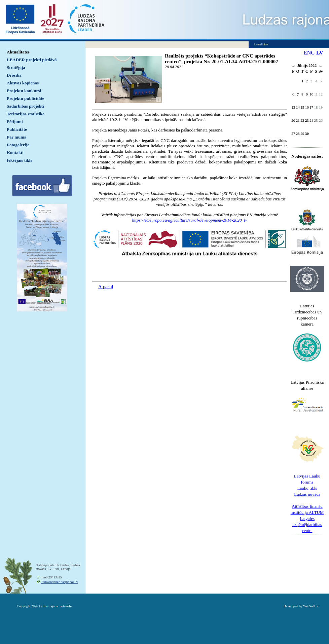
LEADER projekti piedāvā (32, 60)
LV (320, 53)
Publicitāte (17, 129)
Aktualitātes (18, 52)
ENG (309, 53)
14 (298, 107)
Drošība (14, 75)
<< (293, 66)
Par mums (16, 137)
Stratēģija (16, 67)
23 (307, 120)
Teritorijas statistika (26, 114)
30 (307, 134)
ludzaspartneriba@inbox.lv (59, 582)
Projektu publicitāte (25, 98)
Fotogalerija (18, 145)
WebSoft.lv (311, 606)
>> (321, 66)
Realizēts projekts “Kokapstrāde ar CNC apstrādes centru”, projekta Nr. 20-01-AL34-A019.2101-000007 (222, 59)
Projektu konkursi (24, 91)
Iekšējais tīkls (19, 160)
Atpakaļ (106, 287)
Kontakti (15, 153)
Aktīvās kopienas (23, 83)
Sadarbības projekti (25, 106)
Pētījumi (15, 122)
